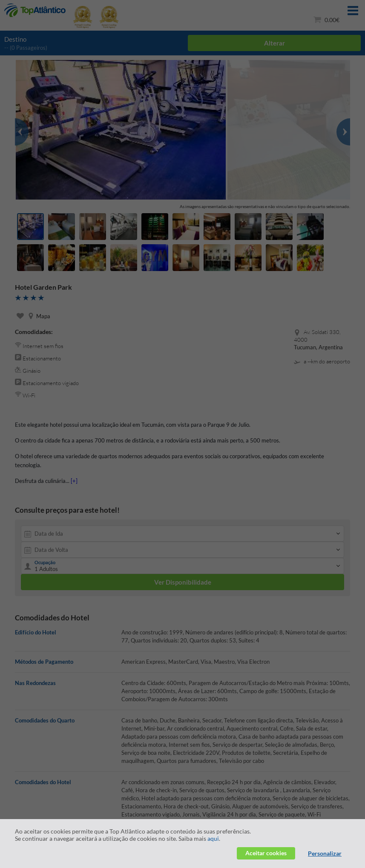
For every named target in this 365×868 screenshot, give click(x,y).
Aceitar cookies (266, 853)
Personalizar (325, 853)
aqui (213, 838)
